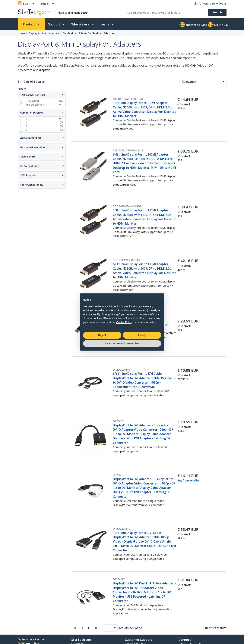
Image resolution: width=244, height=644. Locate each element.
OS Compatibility (30, 166)
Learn (105, 24)
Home (21, 33)
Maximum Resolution (32, 147)
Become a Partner (33, 639)
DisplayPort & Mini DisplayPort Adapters (89, 33)
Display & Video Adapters (44, 33)
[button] (224, 82)
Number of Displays (31, 113)
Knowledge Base (193, 25)
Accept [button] (142, 335)
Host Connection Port (32, 95)
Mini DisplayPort (35, 105)
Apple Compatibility (32, 185)
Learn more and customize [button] (122, 343)
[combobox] (203, 82)
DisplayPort (32, 101)
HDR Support (27, 175)
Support (55, 24)
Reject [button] (102, 335)
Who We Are (81, 24)
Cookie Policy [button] (124, 322)
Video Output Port (30, 138)
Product (29, 24)
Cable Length (28, 157)
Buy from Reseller (188, 481)
